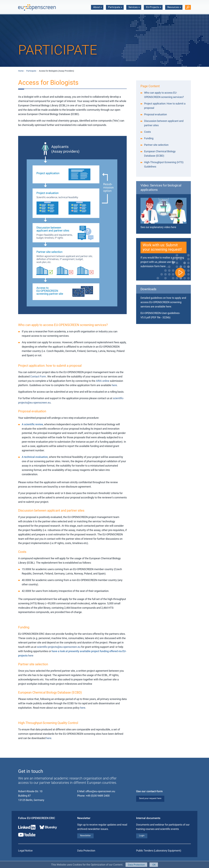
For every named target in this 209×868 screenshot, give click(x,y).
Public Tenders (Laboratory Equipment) (159, 851)
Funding (149, 138)
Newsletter (85, 836)
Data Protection (136, 865)
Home (21, 71)
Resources (174, 7)
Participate (115, 7)
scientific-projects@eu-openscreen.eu (59, 647)
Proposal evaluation (156, 114)
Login (142, 836)
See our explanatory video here (158, 227)
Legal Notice (25, 851)
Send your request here (150, 798)
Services (134, 7)
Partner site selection (156, 145)
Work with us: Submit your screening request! (162, 247)
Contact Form (38, 376)
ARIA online (103, 381)
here (114, 385)
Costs (147, 132)
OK (154, 865)
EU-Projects (154, 7)
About (98, 7)
